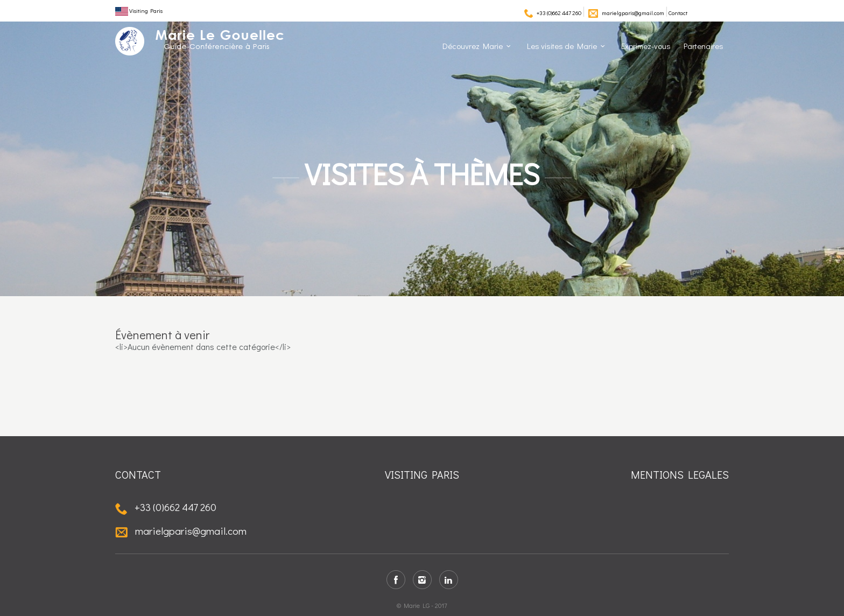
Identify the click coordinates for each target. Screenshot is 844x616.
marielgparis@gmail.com (633, 13)
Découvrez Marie (473, 46)
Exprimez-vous (646, 46)
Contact (678, 13)
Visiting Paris (139, 10)
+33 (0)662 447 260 (559, 13)
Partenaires (704, 46)
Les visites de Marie (562, 46)
